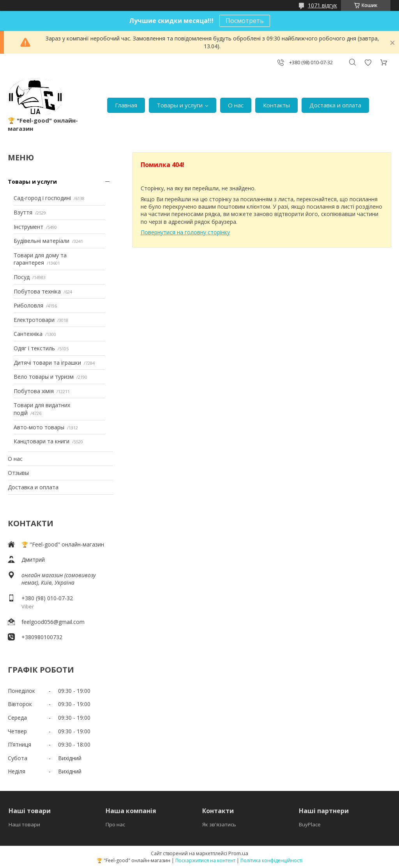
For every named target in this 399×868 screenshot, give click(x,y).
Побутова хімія (34, 391)
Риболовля (28, 305)
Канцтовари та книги (41, 441)
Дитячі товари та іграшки (47, 363)
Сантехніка (28, 334)
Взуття (23, 212)
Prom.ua (238, 853)
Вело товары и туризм (44, 377)
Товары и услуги (180, 105)
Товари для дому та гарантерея (40, 259)
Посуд (22, 277)
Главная (126, 105)
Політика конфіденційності (271, 860)
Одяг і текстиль (34, 348)
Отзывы (18, 473)
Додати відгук (368, 62)
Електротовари (34, 320)
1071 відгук (322, 5)
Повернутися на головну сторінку (185, 232)
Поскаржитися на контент (205, 860)
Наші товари (24, 824)
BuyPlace (310, 824)
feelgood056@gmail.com (53, 622)
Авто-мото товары (39, 427)
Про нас (115, 824)
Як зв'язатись (219, 824)
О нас (236, 105)
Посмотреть (245, 21)
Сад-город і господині (42, 198)
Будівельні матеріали (41, 241)
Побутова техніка (37, 291)
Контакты (276, 105)
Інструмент (28, 227)
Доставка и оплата (335, 105)
